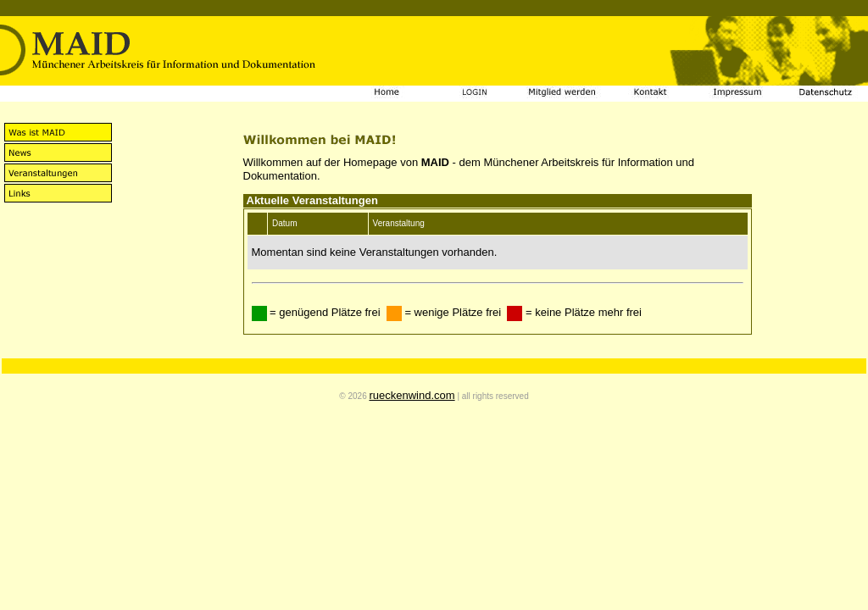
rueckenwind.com (412, 395)
